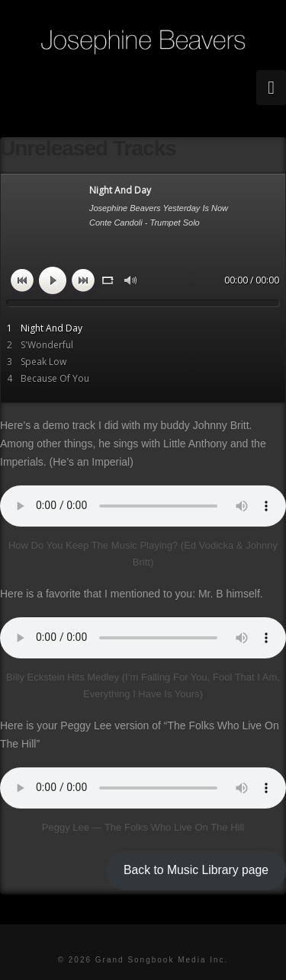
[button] (271, 88)
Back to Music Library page (196, 870)
